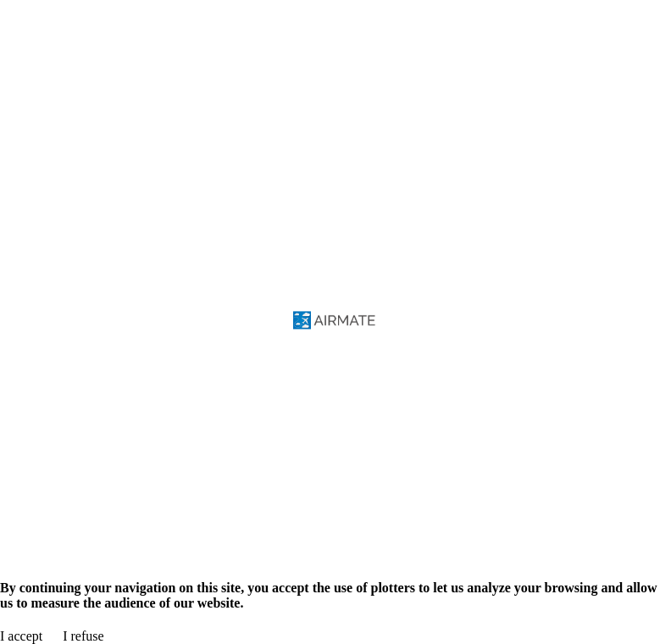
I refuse (83, 636)
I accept (21, 636)
